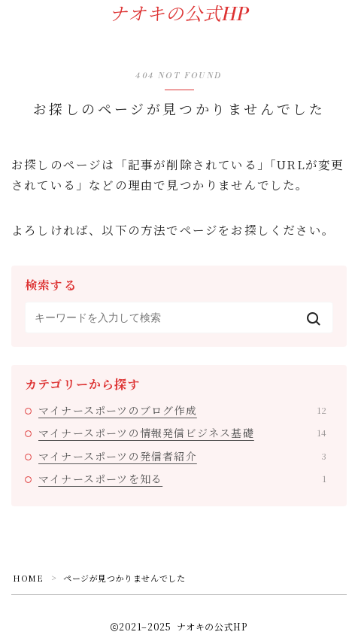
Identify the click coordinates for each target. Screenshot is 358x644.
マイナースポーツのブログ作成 (182, 410)
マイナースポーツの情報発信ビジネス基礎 (182, 433)
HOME (28, 578)
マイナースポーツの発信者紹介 (182, 456)
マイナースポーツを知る (182, 478)
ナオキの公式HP (179, 15)
